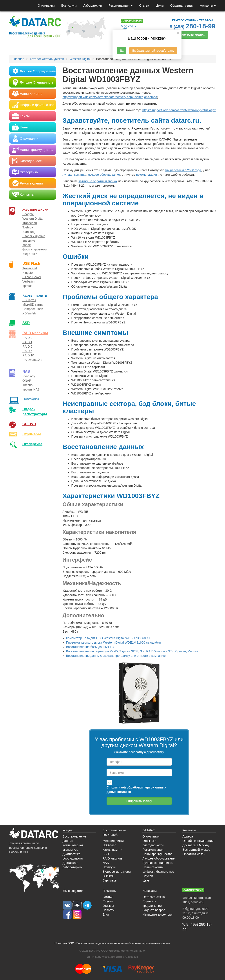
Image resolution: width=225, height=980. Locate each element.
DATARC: (149, 830)
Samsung (29, 232)
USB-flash (109, 845)
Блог (106, 914)
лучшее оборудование (104, 175)
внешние (29, 241)
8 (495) (192, 26)
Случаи (148, 876)
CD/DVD (29, 424)
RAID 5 (27, 347)
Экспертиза (32, 444)
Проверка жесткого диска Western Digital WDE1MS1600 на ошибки (114, 642)
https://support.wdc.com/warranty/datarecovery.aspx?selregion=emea (110, 97)
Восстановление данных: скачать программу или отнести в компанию (116, 656)
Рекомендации (121, 5)
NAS (26, 371)
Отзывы (108, 906)
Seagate (28, 214)
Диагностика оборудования (73, 856)
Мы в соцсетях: (73, 891)
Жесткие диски (35, 209)
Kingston (28, 273)
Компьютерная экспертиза (73, 847)
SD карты (29, 300)
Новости (108, 910)
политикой (118, 787)
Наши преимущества (157, 854)
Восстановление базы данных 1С (90, 647)
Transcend (30, 223)
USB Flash (31, 263)
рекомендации (147, 175)
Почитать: (109, 891)
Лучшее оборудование (158, 858)
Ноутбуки (31, 399)
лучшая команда (74, 175)
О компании (46, 5)
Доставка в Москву (196, 845)
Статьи (144, 5)
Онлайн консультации (198, 841)
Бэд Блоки (30, 254)
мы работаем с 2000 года (183, 170)
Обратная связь (181, 5)
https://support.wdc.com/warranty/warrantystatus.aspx (179, 110)
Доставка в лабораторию (72, 865)
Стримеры (32, 434)
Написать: (150, 891)
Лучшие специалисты (158, 863)
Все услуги (69, 5)
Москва (127, 26)
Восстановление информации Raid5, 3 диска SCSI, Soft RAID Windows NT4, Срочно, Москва (132, 651)
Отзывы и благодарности (153, 843)
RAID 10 (28, 355)
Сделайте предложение (152, 903)
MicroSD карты (33, 305)
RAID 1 (27, 342)
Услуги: (68, 830)
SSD (26, 323)
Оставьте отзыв (153, 897)
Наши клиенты (153, 867)
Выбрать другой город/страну (153, 51)
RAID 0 (27, 338)
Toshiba (28, 227)
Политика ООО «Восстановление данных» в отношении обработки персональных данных (113, 943)
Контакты (208, 5)
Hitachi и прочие (34, 236)
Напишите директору (157, 914)
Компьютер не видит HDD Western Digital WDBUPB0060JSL (109, 638)
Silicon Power (32, 277)
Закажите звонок (192, 35)
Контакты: (189, 830)
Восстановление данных (74, 839)
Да (122, 51)
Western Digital (33, 219)
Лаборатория (93, 5)
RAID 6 (27, 351)
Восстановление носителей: (114, 832)
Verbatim (28, 281)
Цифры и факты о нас (158, 872)
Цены (160, 5)
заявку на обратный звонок (98, 181)
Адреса (188, 836)
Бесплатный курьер (196, 850)
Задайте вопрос (154, 910)
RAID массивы (35, 333)
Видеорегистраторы (117, 872)
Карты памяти (35, 295)
